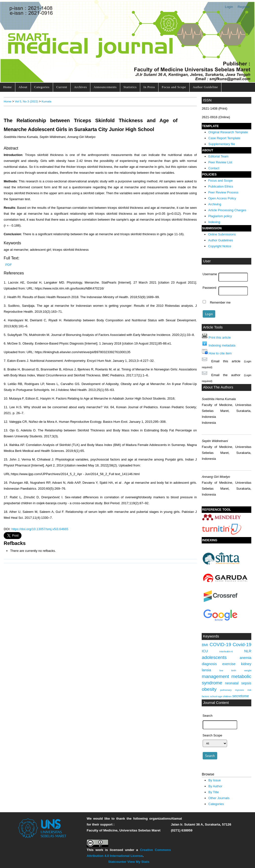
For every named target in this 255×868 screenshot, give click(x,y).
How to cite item (220, 353)
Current (62, 87)
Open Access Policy (222, 198)
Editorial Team (218, 156)
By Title (214, 792)
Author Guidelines (221, 240)
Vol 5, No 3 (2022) (27, 101)
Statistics (130, 87)
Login (229, 7)
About (23, 87)
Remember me (220, 302)
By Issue (215, 780)
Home (7, 87)
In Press (149, 87)
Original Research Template (228, 132)
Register (244, 7)
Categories (42, 87)
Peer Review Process (223, 192)
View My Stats (138, 862)
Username (210, 274)
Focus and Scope (174, 87)
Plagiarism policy (220, 216)
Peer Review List (220, 162)
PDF (9, 265)
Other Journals (219, 798)
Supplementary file (222, 144)
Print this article (220, 338)
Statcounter (117, 862)
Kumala (46, 101)
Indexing (214, 222)
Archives (80, 87)
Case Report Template (224, 138)
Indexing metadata (222, 345)
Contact (214, 168)
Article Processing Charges (227, 210)
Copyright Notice (220, 246)
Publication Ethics (221, 186)
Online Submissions (222, 234)
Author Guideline (205, 87)
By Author (215, 786)
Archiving (215, 204)
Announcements (105, 87)
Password (210, 288)
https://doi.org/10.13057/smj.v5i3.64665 (40, 529)
